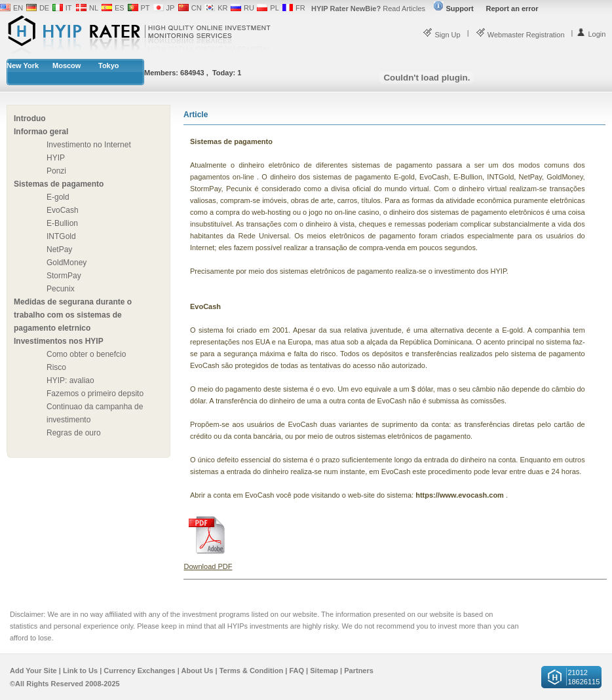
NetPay (59, 249)
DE (44, 8)
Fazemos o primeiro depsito (95, 394)
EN (18, 8)
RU (249, 8)
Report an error (512, 9)
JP (171, 8)
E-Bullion (62, 223)
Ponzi (56, 171)
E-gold (58, 197)
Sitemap (324, 671)
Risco (56, 367)
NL (94, 8)
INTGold (61, 236)
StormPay (64, 276)
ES (120, 8)
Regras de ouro (74, 433)
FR (300, 8)
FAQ (296, 671)
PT (145, 8)
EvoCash (63, 210)
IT (69, 8)
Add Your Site (33, 671)
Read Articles (368, 9)
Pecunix (61, 289)
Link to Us (80, 671)
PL (274, 8)
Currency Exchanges (139, 671)
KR (222, 8)
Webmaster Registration (520, 35)
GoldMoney (67, 263)
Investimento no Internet (89, 145)
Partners (359, 671)
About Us (198, 671)
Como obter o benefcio (86, 354)
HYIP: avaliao (70, 380)
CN (197, 8)
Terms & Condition (252, 671)
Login (591, 34)
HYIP (56, 158)
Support (453, 9)
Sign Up (441, 35)
